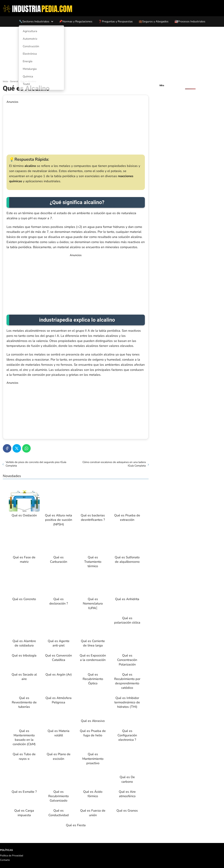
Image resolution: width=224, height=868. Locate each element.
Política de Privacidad (12, 856)
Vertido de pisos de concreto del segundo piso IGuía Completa (36, 464)
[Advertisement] (112, 53)
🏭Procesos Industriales (190, 22)
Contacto (5, 860)
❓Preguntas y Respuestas (116, 22)
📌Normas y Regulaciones (76, 22)
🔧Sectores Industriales (34, 22)
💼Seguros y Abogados (154, 22)
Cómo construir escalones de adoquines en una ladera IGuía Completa (114, 464)
